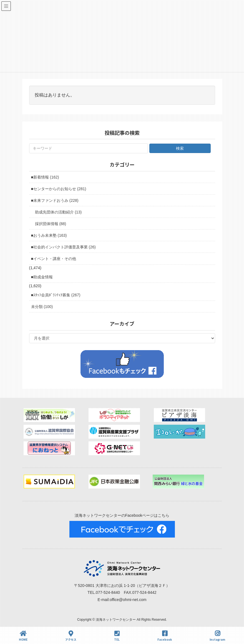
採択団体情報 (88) (51, 224)
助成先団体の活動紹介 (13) (58, 212)
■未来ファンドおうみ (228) (55, 200)
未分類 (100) (42, 307)
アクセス (71, 636)
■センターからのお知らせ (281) (59, 189)
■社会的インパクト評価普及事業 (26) (63, 247)
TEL (117, 636)
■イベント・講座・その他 (54, 259)
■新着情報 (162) (45, 177)
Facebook (165, 636)
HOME (23, 636)
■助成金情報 (42, 277)
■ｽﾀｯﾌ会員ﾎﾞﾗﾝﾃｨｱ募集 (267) (56, 295)
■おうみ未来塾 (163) (49, 235)
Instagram (217, 636)
